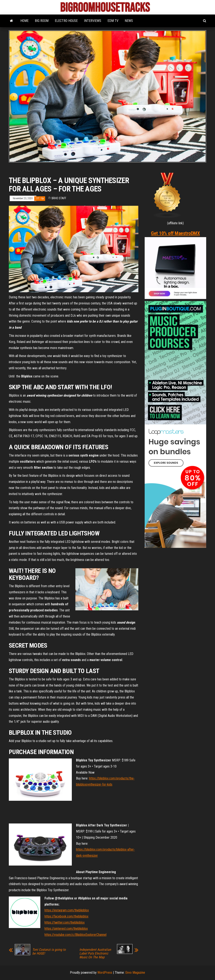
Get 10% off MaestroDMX (175, 233)
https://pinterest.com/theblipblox (66, 929)
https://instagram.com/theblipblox (67, 910)
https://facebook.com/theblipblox (66, 916)
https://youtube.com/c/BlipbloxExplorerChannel (75, 935)
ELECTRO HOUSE (66, 21)
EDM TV (113, 21)
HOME (24, 21)
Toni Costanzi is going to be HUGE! (49, 952)
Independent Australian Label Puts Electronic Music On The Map (95, 953)
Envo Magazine (135, 973)
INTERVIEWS (93, 21)
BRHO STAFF (59, 198)
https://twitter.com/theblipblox (65, 922)
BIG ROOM (42, 21)
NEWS (129, 21)
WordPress (105, 973)
